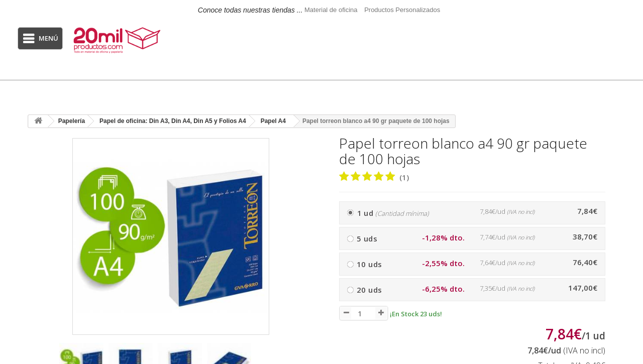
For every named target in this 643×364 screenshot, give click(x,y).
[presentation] (302, 362)
